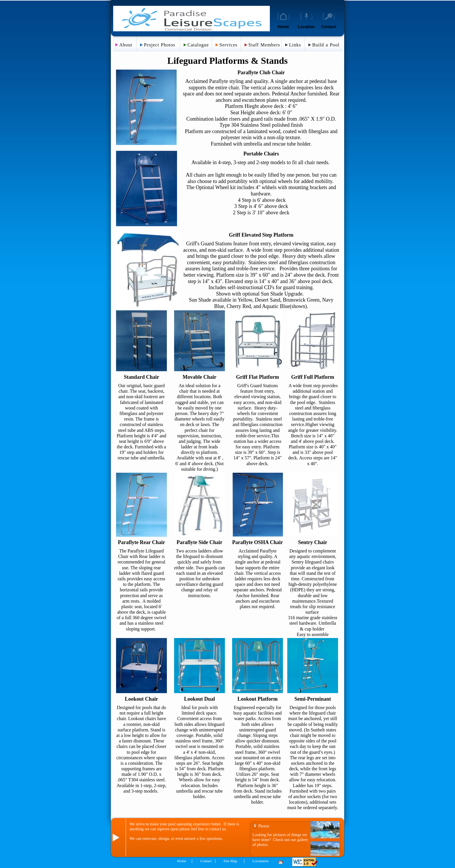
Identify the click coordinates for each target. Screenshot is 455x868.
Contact (328, 27)
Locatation (261, 861)
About (126, 45)
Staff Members (264, 45)
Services (228, 45)
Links (295, 45)
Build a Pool (326, 45)
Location (306, 27)
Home (283, 27)
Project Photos (160, 45)
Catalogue (198, 45)
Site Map (230, 861)
